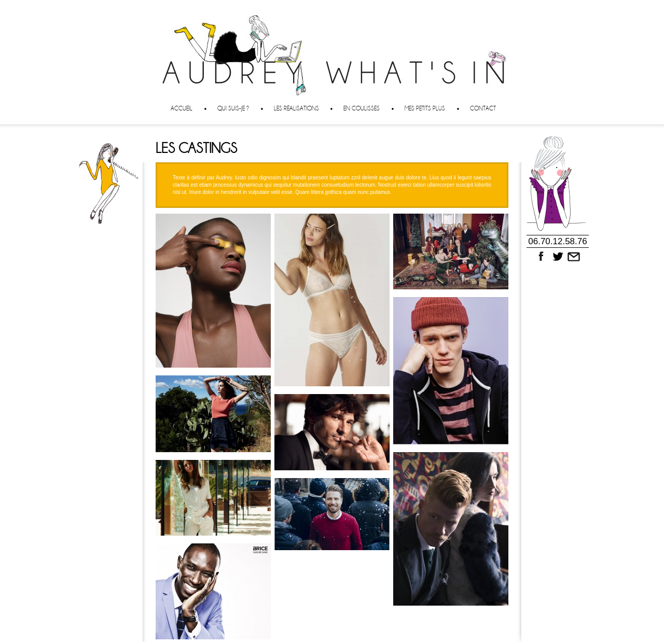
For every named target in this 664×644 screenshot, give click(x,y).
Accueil (182, 108)
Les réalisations (296, 108)
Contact (483, 108)
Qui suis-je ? (233, 108)
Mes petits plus (425, 108)
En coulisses (362, 108)
